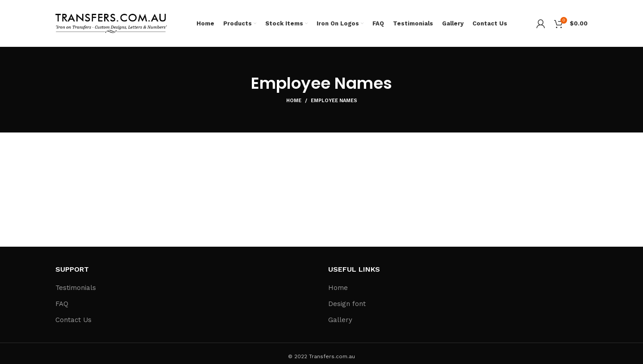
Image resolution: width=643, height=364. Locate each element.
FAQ (62, 304)
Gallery (340, 320)
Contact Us (73, 320)
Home (294, 101)
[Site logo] (111, 23)
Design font (347, 304)
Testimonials (76, 288)
